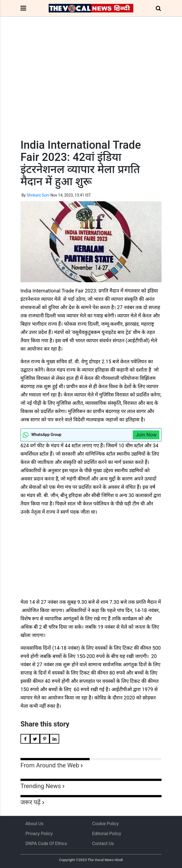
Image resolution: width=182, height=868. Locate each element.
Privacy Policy (39, 834)
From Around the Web (50, 765)
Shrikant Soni (38, 195)
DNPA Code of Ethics (46, 844)
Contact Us (103, 844)
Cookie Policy (105, 824)
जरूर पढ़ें (31, 802)
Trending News (41, 786)
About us (34, 824)
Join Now (146, 435)
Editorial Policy (107, 834)
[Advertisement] (91, 88)
